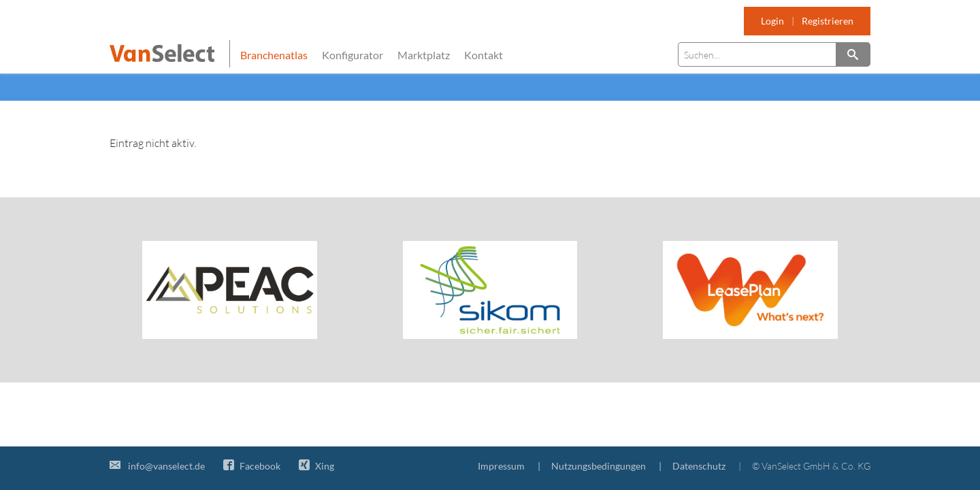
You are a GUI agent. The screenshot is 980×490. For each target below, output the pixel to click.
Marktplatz (424, 55)
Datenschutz (699, 466)
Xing (316, 466)
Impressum (501, 466)
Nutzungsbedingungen (599, 466)
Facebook (252, 466)
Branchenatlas (274, 55)
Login (772, 21)
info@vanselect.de (157, 466)
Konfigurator (353, 55)
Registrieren (828, 21)
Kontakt (484, 55)
